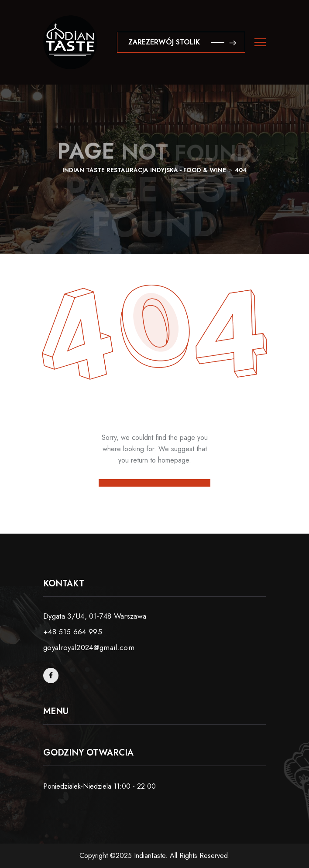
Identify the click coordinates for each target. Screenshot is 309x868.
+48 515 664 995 (73, 632)
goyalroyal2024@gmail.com (89, 647)
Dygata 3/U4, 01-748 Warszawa (95, 616)
